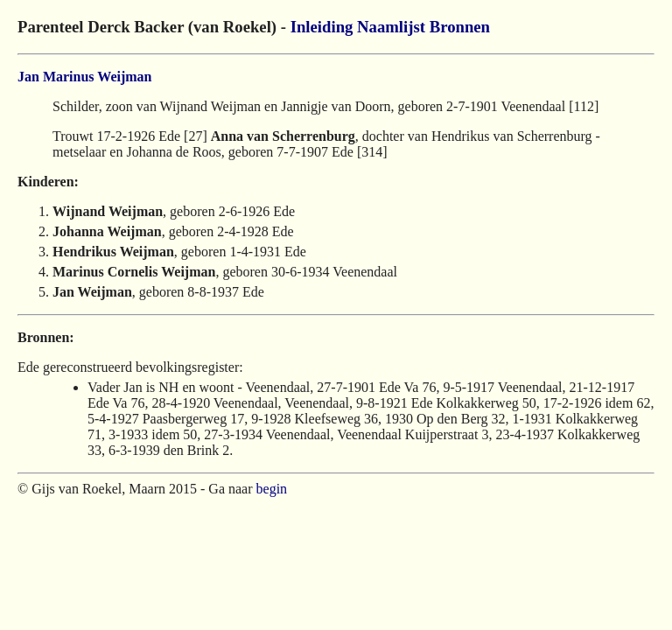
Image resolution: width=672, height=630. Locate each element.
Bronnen (460, 27)
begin (272, 489)
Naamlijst (391, 27)
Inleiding (322, 27)
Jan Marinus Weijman (85, 77)
